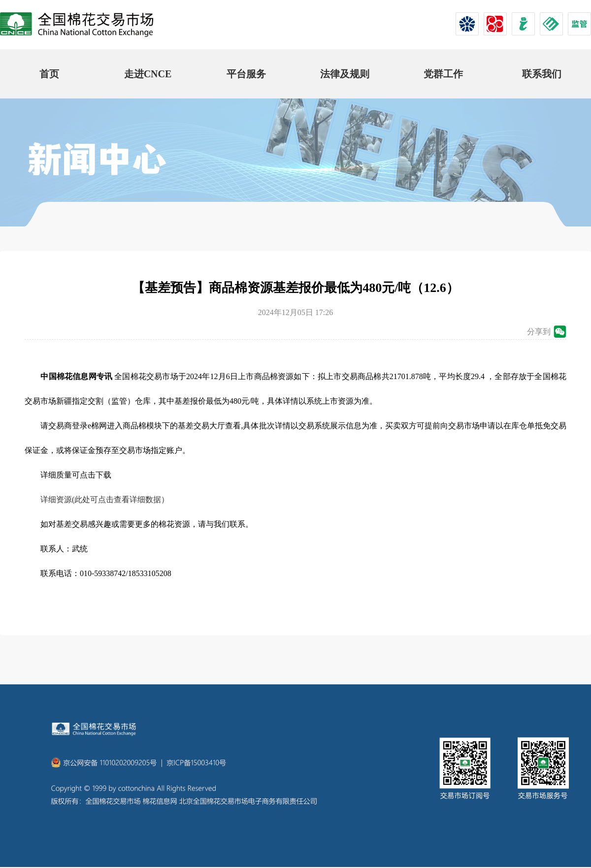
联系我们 (542, 74)
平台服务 (246, 74)
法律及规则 (345, 74)
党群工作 (443, 74)
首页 (49, 74)
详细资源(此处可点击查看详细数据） (105, 499)
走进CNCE (148, 74)
